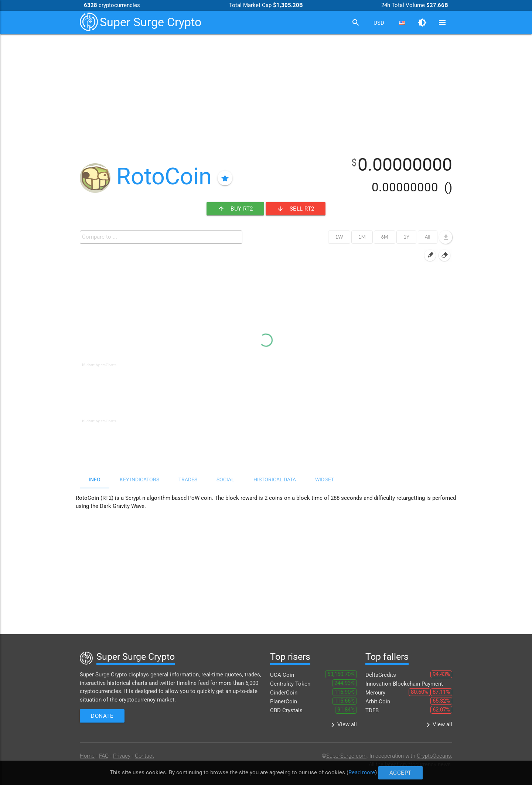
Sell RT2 (296, 209)
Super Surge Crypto (141, 22)
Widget (325, 479)
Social (225, 479)
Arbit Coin (378, 702)
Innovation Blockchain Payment (404, 684)
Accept (417, 773)
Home (87, 756)
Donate (102, 716)
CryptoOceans (434, 756)
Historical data (275, 479)
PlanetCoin (284, 702)
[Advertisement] (266, 92)
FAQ (104, 756)
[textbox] (163, 237)
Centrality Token (290, 684)
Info (95, 479)
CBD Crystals (286, 710)
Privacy (122, 756)
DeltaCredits (381, 675)
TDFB (372, 710)
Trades (188, 479)
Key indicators (139, 479)
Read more (373, 772)
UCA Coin (282, 675)
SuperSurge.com (346, 756)
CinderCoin (284, 693)
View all (343, 725)
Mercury (375, 693)
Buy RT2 (235, 209)
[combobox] (379, 23)
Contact (144, 756)
